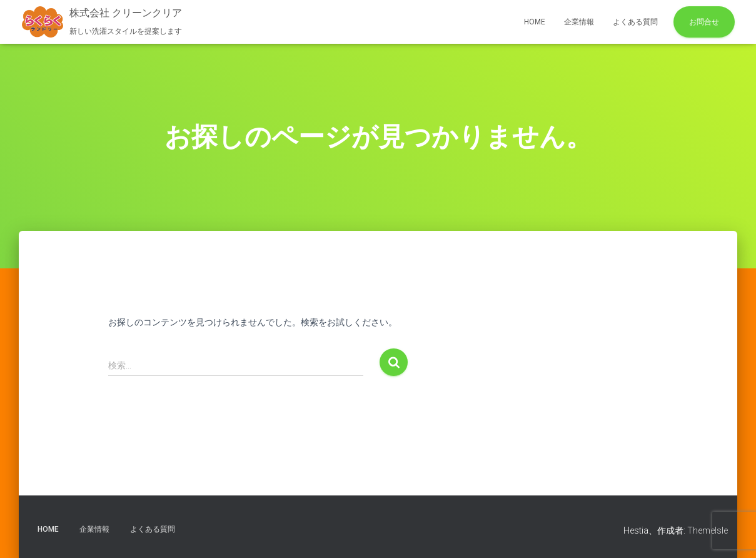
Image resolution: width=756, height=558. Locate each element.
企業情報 (579, 22)
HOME (535, 22)
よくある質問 (635, 22)
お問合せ (704, 22)
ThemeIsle (708, 530)
